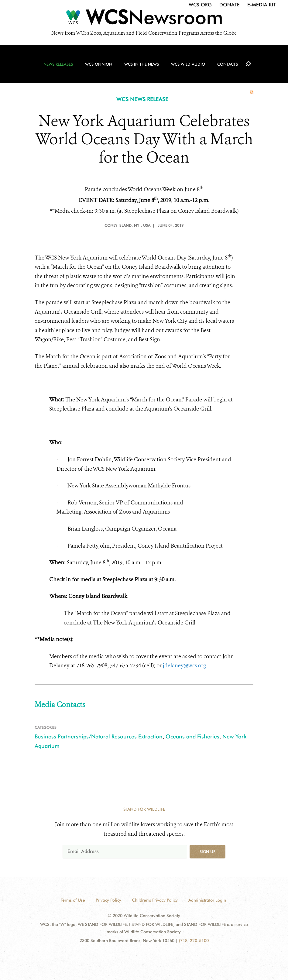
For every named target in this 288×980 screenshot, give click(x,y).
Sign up (207, 851)
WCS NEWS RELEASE (142, 99)
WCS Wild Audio (188, 64)
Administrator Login (207, 900)
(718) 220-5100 (194, 940)
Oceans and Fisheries (192, 736)
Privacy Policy (108, 900)
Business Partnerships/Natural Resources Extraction (99, 736)
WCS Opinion (99, 64)
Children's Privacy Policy (155, 900)
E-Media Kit (262, 5)
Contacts (228, 64)
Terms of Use (73, 900)
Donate (230, 5)
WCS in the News (142, 64)
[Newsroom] (144, 19)
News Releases (58, 64)
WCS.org (200, 5)
